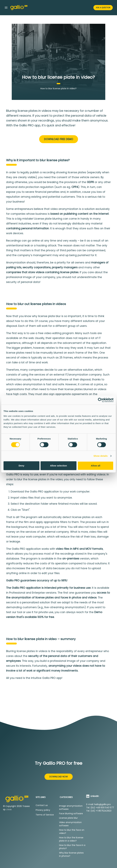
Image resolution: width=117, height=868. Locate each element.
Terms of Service (45, 815)
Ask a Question (103, 8)
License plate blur (68, 818)
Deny (21, 466)
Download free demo (59, 139)
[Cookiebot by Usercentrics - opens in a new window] (100, 400)
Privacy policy (43, 810)
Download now (59, 777)
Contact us (42, 805)
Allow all (96, 466)
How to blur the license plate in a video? (71, 839)
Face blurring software (71, 813)
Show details (101, 456)
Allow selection (59, 466)
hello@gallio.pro (102, 804)
